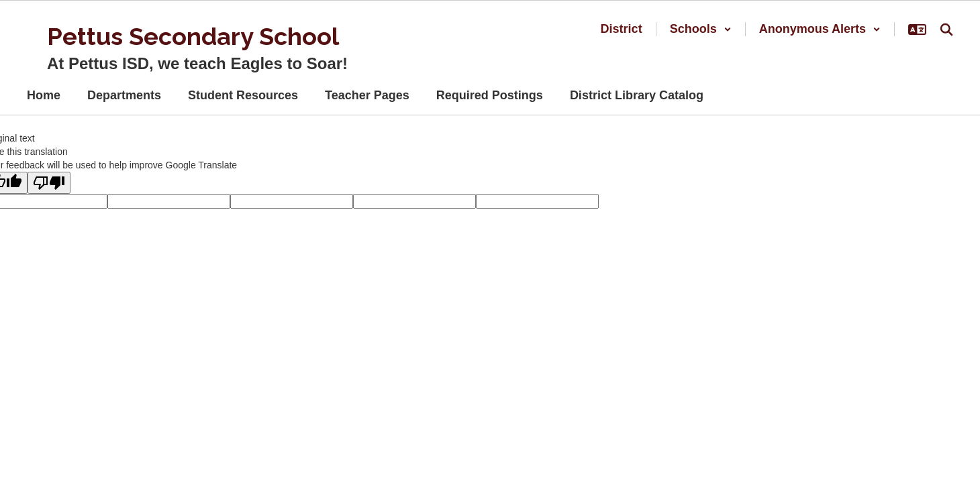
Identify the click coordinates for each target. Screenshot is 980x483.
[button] (701, 29)
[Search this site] (946, 30)
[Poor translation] (49, 183)
